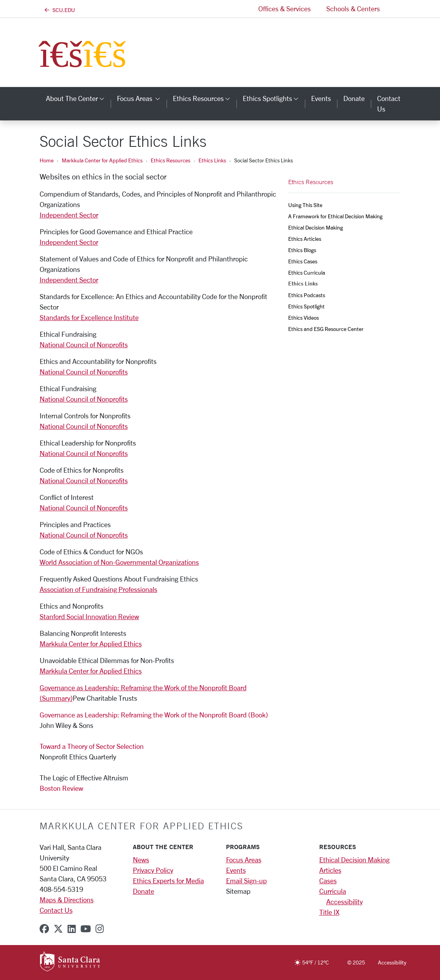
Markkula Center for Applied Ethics (102, 160)
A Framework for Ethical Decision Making (335, 216)
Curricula (333, 891)
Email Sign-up (246, 881)
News (141, 860)
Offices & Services (284, 9)
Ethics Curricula (307, 272)
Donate (143, 891)
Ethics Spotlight (306, 306)
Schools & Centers (353, 9)
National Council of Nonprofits (84, 345)
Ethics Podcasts (307, 295)
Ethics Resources (170, 160)
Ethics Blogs (302, 250)
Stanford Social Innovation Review (89, 616)
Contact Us (56, 910)
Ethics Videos (303, 318)
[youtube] (86, 929)
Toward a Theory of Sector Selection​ (92, 746)
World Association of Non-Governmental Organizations (119, 562)
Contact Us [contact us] (389, 104)
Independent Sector (69, 215)
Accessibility (344, 902)
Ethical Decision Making (316, 227)
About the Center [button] (78, 98)
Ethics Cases (303, 261)
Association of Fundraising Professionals (98, 589)
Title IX (329, 912)
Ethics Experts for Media (168, 881)
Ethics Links (212, 160)
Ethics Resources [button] (205, 98)
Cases (328, 881)
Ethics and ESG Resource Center (326, 329)
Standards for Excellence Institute (89, 317)
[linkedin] (72, 929)
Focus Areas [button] (142, 98)
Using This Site (305, 205)
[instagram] (100, 929)
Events (236, 870)
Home (47, 160)
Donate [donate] (354, 98)
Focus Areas (244, 860)
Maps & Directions (67, 900)
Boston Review (61, 788)
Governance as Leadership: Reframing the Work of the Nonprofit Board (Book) (154, 715)
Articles (330, 870)
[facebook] (44, 929)
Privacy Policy (153, 870)
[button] (394, 9)
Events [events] (321, 98)
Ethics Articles (305, 239)
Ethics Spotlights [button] (274, 98)
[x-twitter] (58, 929)
